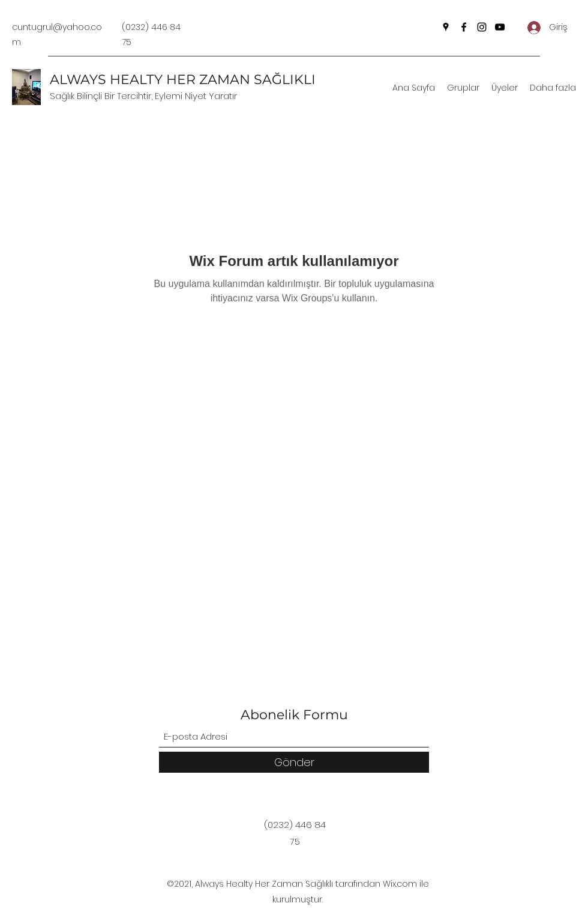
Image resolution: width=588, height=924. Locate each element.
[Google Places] (446, 27)
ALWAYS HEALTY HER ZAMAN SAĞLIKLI (183, 80)
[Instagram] (482, 27)
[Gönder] (294, 762)
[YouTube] (500, 27)
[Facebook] (464, 27)
